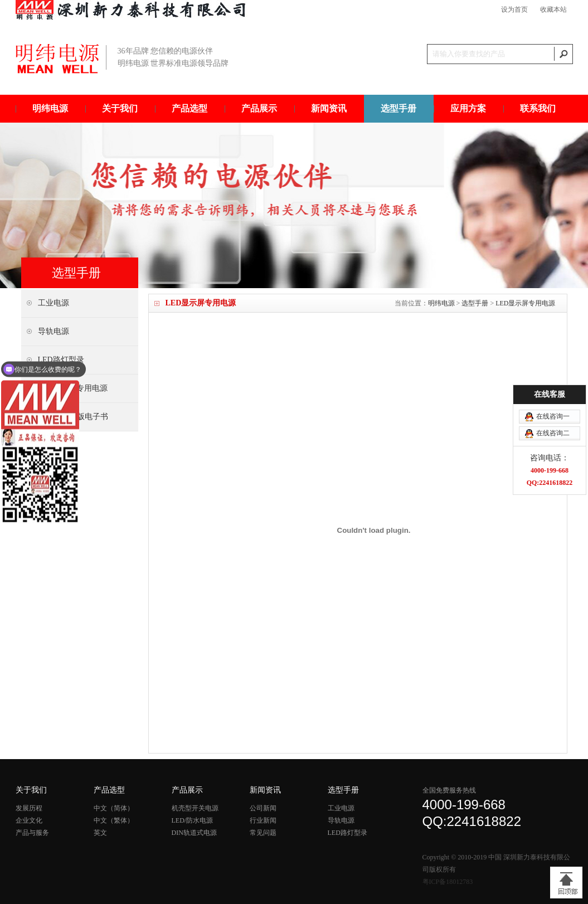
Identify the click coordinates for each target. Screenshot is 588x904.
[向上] (566, 883)
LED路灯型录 (348, 833)
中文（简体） (114, 808)
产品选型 (189, 108)
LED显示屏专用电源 (525, 303)
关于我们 (120, 108)
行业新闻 (263, 820)
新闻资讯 (329, 108)
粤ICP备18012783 (448, 882)
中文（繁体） (114, 820)
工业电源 (341, 808)
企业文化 (29, 820)
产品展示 (259, 108)
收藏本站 (553, 9)
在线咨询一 (553, 382)
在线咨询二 (553, 399)
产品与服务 (32, 833)
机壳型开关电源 (195, 808)
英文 (100, 833)
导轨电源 (341, 820)
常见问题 (263, 833)
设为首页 (514, 9)
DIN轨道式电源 (194, 833)
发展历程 (29, 808)
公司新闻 (263, 808)
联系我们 (538, 108)
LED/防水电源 (193, 820)
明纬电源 (50, 108)
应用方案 (468, 108)
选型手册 (399, 108)
